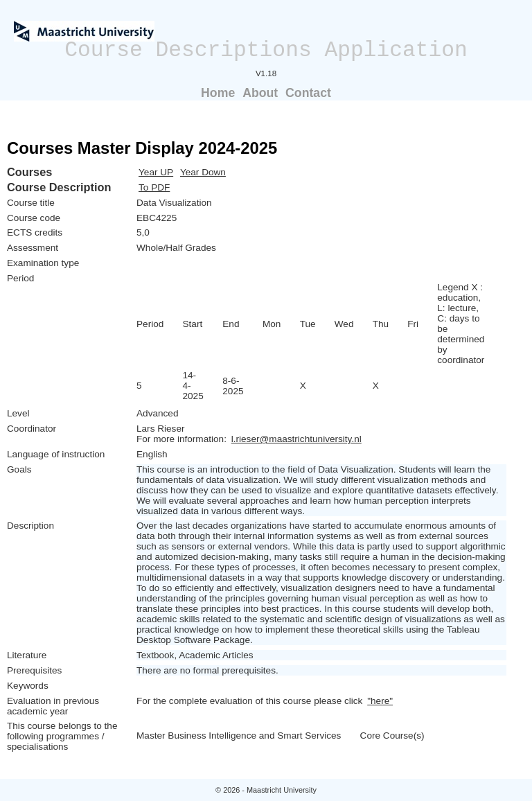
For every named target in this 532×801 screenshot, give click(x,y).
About (260, 93)
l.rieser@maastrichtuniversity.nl (296, 439)
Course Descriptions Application (266, 50)
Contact (308, 93)
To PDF (154, 187)
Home (218, 93)
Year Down (203, 172)
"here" (380, 701)
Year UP (156, 172)
